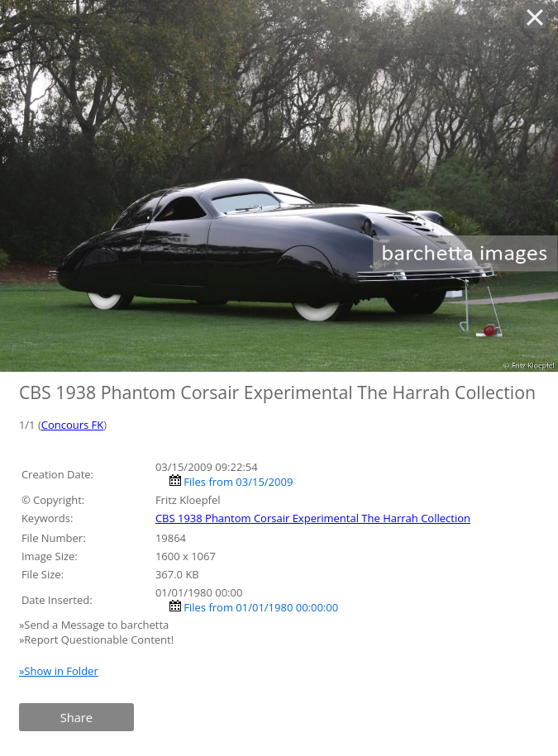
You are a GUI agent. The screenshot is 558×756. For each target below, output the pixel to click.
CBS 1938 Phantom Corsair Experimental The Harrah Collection (313, 518)
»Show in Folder (59, 671)
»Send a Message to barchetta (95, 625)
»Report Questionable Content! (96, 640)
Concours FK (73, 425)
